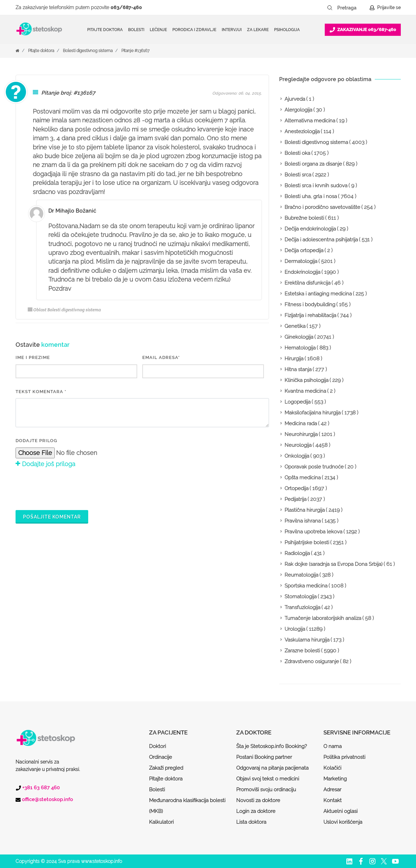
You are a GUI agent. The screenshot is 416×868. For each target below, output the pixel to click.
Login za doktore (256, 811)
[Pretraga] (351, 8)
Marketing (335, 779)
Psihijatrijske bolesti (307, 542)
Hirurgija (294, 359)
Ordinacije (161, 757)
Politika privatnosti (344, 757)
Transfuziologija (302, 607)
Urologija (295, 629)
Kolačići (332, 768)
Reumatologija (301, 575)
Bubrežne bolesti (304, 218)
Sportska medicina (306, 586)
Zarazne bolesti (302, 651)
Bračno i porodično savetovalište (322, 207)
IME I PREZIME (33, 357)
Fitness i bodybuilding (310, 305)
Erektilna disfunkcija (308, 283)
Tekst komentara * (41, 392)
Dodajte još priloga (45, 464)
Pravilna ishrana (303, 521)
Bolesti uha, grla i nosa (311, 196)
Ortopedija (297, 488)
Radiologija (297, 553)
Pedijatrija (296, 499)
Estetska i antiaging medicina (318, 294)
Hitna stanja (298, 369)
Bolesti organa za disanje (313, 164)
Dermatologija (301, 261)
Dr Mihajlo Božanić (72, 211)
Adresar (332, 790)
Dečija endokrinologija (310, 229)
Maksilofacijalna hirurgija (313, 413)
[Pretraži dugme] (330, 8)
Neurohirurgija (301, 434)
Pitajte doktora (105, 30)
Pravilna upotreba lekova (313, 532)
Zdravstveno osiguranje (312, 661)
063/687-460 (126, 7)
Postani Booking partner (264, 757)
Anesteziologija (302, 131)
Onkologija (297, 456)
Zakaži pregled (166, 768)
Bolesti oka (297, 153)
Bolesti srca (298, 175)
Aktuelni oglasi (340, 811)
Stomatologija (301, 597)
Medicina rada (301, 424)
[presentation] (67, 488)
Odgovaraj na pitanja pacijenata (272, 768)
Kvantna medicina (305, 391)
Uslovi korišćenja (343, 822)
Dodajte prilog (36, 441)
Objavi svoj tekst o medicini (268, 779)
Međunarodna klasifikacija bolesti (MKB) (187, 806)
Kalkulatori (161, 822)
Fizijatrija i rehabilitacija (310, 315)
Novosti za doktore (258, 800)
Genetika (295, 326)
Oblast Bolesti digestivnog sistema (64, 310)
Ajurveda (295, 99)
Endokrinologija (302, 272)
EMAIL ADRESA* (161, 357)
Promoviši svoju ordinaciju (266, 790)
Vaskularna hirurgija (307, 640)
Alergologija (298, 110)
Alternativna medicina (310, 121)
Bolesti (157, 790)
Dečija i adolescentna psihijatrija (321, 240)
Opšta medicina (303, 478)
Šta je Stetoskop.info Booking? (272, 746)
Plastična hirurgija (305, 510)
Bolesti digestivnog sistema (88, 51)
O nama (333, 746)
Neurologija (298, 445)
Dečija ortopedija (304, 250)
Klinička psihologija (307, 380)
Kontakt (333, 800)
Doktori (157, 746)
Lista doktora (251, 822)
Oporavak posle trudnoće (314, 467)
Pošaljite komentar (52, 517)
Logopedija (298, 402)
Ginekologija (299, 337)
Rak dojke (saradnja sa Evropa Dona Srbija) (334, 564)
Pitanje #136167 (135, 51)
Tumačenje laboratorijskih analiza (323, 618)
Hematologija (300, 348)
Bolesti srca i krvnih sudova (316, 186)
